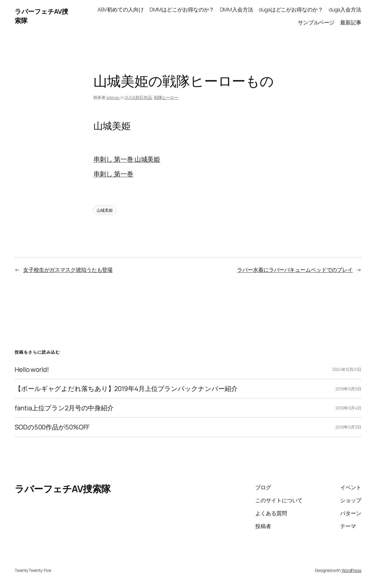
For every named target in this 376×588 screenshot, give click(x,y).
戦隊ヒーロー (166, 97)
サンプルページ (316, 22)
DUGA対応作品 (138, 97)
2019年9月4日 (348, 408)
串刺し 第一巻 (113, 174)
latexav (113, 97)
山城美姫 (105, 210)
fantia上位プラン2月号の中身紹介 (64, 408)
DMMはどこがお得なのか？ (182, 9)
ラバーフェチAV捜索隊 (63, 489)
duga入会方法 (345, 9)
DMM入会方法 (237, 9)
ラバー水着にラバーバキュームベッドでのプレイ (295, 270)
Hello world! (32, 369)
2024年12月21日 (347, 369)
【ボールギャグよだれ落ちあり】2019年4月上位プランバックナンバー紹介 (126, 389)
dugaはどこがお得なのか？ (291, 9)
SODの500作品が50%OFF (52, 427)
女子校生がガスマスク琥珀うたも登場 (68, 270)
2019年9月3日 (348, 427)
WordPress (351, 570)
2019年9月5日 (348, 389)
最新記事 (351, 22)
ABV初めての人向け (121, 9)
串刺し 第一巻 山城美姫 (127, 159)
